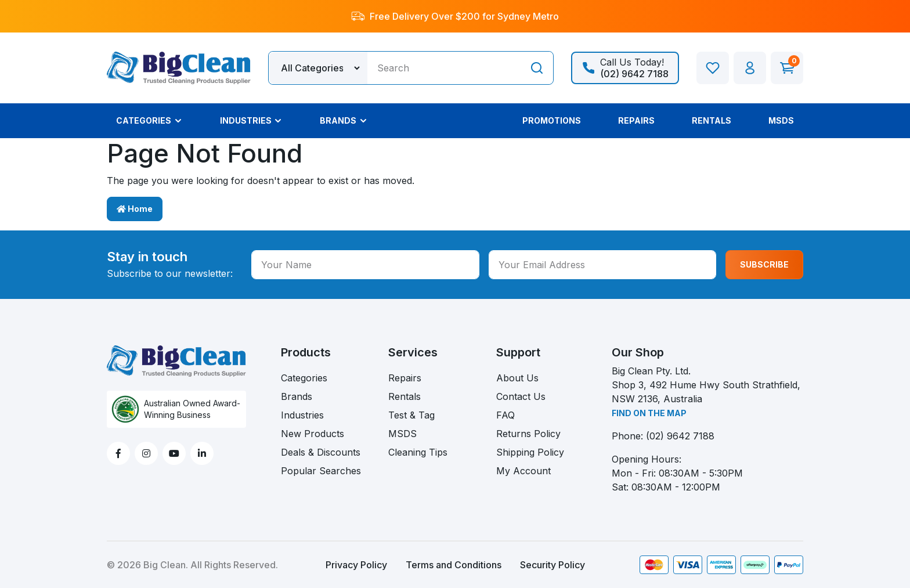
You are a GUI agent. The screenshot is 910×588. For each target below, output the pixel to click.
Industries (302, 415)
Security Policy (552, 565)
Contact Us (521, 396)
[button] (750, 68)
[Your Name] (365, 265)
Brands (297, 396)
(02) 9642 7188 (680, 436)
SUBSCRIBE (764, 264)
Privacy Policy (356, 565)
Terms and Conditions (454, 565)
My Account (523, 471)
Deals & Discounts (321, 452)
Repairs (405, 378)
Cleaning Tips (418, 452)
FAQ (505, 415)
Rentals (405, 396)
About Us (517, 378)
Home (135, 209)
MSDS (402, 434)
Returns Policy (528, 434)
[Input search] (444, 68)
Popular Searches (321, 471)
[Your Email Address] (603, 265)
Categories (304, 378)
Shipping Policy (530, 452)
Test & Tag (411, 415)
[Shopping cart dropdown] (787, 68)
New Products (313, 434)
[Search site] (537, 68)
